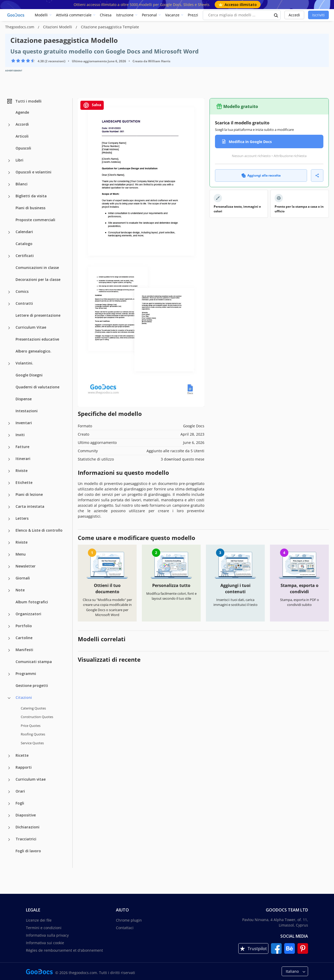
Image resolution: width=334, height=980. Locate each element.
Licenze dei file (39, 920)
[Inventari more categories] (9, 423)
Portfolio (24, 626)
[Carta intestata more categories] (9, 507)
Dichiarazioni (27, 827)
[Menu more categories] (9, 555)
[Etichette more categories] (9, 483)
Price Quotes (31, 726)
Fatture (22, 447)
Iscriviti (318, 15)
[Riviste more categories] (9, 471)
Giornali (23, 578)
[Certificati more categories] (9, 256)
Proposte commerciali (35, 220)
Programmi (26, 674)
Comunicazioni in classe (37, 268)
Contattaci (125, 928)
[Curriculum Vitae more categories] (9, 328)
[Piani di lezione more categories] (9, 495)
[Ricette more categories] (9, 756)
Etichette (24, 482)
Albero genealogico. (33, 351)
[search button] (276, 15)
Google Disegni (29, 375)
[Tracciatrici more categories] (9, 840)
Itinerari (23, 459)
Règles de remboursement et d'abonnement (64, 950)
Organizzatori (28, 614)
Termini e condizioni (44, 928)
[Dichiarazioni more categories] (9, 828)
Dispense (24, 399)
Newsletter (26, 566)
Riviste (22, 471)
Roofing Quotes (33, 734)
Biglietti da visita (31, 196)
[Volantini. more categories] (9, 364)
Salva (92, 105)
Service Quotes (32, 743)
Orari (20, 791)
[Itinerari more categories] (9, 459)
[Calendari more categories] (9, 232)
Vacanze (172, 15)
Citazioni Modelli (58, 27)
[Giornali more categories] (9, 579)
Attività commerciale (74, 15)
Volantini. (24, 363)
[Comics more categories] (9, 292)
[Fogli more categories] (9, 804)
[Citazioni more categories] (9, 698)
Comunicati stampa (34, 662)
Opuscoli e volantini (33, 172)
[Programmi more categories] (9, 674)
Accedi (294, 15)
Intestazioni (27, 411)
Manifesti (24, 650)
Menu (21, 554)
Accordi (22, 124)
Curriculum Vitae (31, 327)
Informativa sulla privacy (47, 935)
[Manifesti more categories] (9, 650)
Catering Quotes (33, 708)
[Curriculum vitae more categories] (9, 780)
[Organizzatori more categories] (9, 614)
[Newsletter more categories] (9, 567)
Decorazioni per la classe (38, 279)
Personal (149, 15)
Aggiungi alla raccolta (261, 175)
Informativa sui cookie (45, 943)
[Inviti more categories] (9, 435)
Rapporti (24, 767)
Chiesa (106, 15)
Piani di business (30, 208)
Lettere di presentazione (38, 315)
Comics (22, 291)
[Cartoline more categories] (9, 638)
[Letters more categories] (9, 519)
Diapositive (26, 815)
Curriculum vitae (31, 779)
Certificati (25, 256)
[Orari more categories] (9, 792)
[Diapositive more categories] (9, 816)
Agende (22, 112)
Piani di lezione (29, 494)
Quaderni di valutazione (37, 387)
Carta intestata (30, 506)
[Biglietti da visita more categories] (9, 197)
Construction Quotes (37, 717)
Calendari (24, 232)
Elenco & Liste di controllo (39, 530)
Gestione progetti (32, 685)
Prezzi (193, 15)
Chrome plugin (129, 920)
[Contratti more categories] (9, 304)
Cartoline (24, 638)
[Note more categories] (9, 591)
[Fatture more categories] (9, 447)
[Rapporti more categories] (9, 768)
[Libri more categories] (9, 161)
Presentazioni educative (37, 339)
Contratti (24, 303)
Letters (22, 518)
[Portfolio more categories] (9, 626)
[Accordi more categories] (9, 125)
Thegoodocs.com (20, 27)
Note (20, 590)
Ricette (22, 755)
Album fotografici (32, 602)
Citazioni (24, 697)
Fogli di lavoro (28, 851)
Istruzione (125, 15)
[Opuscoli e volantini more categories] (9, 173)
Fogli (20, 803)
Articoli (22, 136)
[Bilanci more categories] (9, 185)
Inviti (20, 435)
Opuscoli (23, 148)
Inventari (24, 423)
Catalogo (24, 244)
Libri (19, 160)
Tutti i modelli (24, 101)
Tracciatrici (26, 839)
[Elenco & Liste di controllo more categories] (9, 531)
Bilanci (22, 184)
